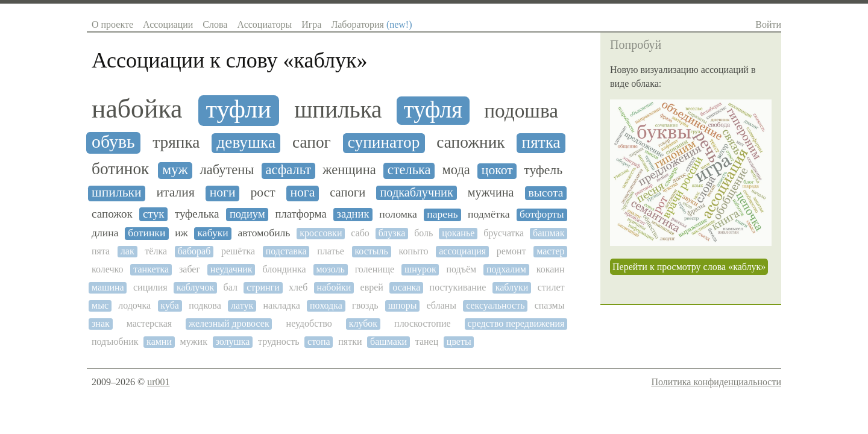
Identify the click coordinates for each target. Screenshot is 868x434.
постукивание (458, 287)
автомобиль (264, 233)
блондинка (284, 269)
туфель (543, 170)
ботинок (120, 169)
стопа (319, 341)
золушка (233, 341)
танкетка (151, 269)
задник (353, 214)
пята (101, 251)
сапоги (348, 192)
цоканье (458, 233)
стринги (263, 287)
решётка (238, 251)
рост (263, 193)
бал (231, 287)
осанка (406, 287)
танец (427, 341)
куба (170, 305)
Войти (768, 24)
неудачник (231, 269)
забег (190, 269)
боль (423, 233)
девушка (246, 142)
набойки (334, 287)
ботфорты (542, 214)
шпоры (403, 305)
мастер (550, 251)
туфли (238, 109)
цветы (459, 341)
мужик (194, 341)
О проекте (112, 24)
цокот (497, 170)
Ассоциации (168, 24)
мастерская (149, 323)
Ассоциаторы (264, 24)
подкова (205, 305)
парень (442, 214)
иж (181, 233)
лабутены (227, 170)
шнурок (420, 269)
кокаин (551, 269)
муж (175, 170)
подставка (286, 251)
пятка (541, 142)
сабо (360, 233)
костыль (371, 251)
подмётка (489, 214)
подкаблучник (416, 192)
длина (105, 233)
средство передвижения (516, 323)
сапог (312, 142)
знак (101, 323)
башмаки (388, 341)
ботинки (146, 233)
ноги (223, 193)
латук (242, 305)
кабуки (213, 233)
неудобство (309, 323)
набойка (137, 108)
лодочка (134, 305)
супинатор (384, 142)
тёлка (156, 251)
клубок (363, 323)
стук (153, 214)
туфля (433, 109)
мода (456, 170)
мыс (100, 305)
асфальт (288, 170)
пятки (350, 341)
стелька (409, 170)
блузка (392, 233)
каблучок (195, 287)
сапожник (470, 142)
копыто (414, 251)
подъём (461, 269)
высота (546, 193)
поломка (398, 214)
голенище (375, 269)
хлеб (298, 287)
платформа (301, 214)
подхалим (506, 269)
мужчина (491, 192)
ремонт (511, 251)
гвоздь (365, 305)
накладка (281, 305)
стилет (551, 287)
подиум (247, 214)
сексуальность (495, 305)
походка (326, 305)
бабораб (194, 251)
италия (175, 193)
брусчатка (504, 233)
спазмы (550, 305)
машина (108, 287)
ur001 (158, 382)
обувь (113, 142)
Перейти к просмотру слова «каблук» (689, 267)
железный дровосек (229, 323)
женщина (349, 170)
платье (331, 251)
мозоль (330, 269)
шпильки (117, 193)
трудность (278, 341)
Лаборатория (371, 24)
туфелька (197, 214)
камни (159, 341)
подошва (521, 111)
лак (127, 251)
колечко (107, 269)
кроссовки (321, 233)
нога (302, 193)
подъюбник (115, 341)
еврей (372, 287)
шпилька (338, 109)
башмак (549, 233)
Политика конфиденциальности (716, 382)
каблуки (512, 287)
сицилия (150, 287)
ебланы (442, 305)
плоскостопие (423, 323)
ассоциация (462, 251)
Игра (311, 24)
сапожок (112, 214)
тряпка (176, 142)
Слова (215, 24)
